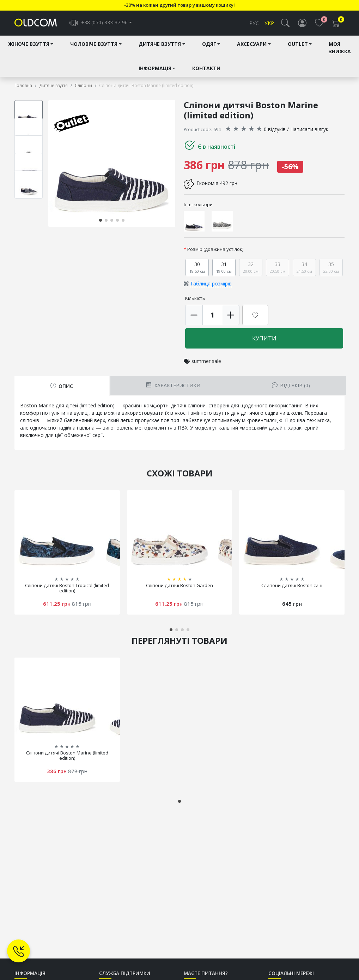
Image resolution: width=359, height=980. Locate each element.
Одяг (209, 45)
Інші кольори (198, 205)
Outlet (298, 45)
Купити (264, 339)
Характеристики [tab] (173, 386)
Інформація (155, 69)
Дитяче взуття (160, 45)
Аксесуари (252, 45)
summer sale (206, 361)
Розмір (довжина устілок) (215, 249)
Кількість (195, 298)
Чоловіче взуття (94, 45)
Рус (254, 23)
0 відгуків (275, 130)
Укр (269, 23)
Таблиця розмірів (211, 284)
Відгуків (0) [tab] (291, 386)
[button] (285, 23)
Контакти (206, 69)
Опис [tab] (62, 386)
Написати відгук (309, 130)
